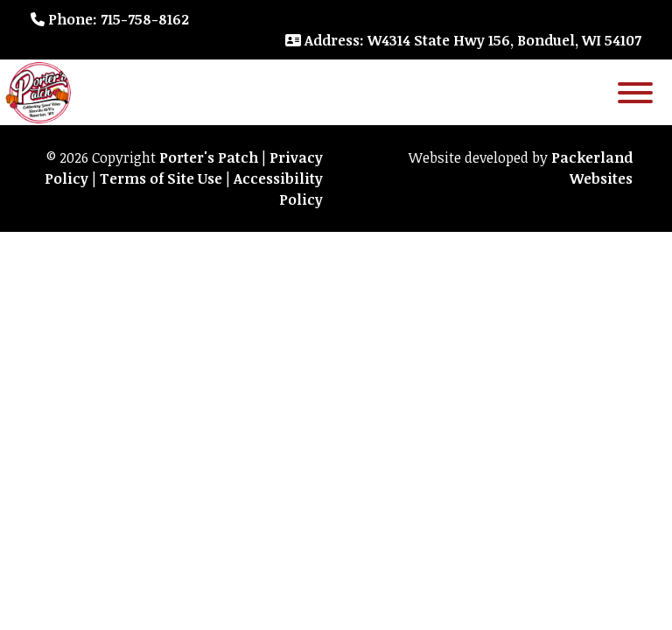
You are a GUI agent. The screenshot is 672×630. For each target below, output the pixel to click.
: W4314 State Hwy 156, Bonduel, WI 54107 (463, 40)
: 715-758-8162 (110, 19)
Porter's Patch (209, 157)
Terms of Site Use (161, 178)
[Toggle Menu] (635, 92)
